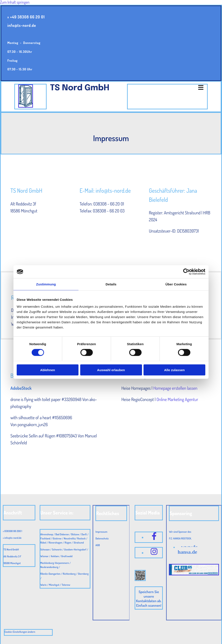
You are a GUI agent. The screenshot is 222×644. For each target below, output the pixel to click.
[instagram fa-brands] (154, 551)
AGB (98, 545)
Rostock (81, 538)
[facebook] (154, 536)
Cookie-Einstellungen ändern (20, 632)
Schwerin (57, 549)
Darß (84, 534)
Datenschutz (102, 538)
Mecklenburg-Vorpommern (55, 563)
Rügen (68, 543)
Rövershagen (55, 543)
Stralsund (79, 543)
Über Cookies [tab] (176, 284)
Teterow (66, 585)
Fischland (45, 538)
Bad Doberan (62, 534)
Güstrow (57, 538)
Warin (43, 585)
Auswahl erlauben (111, 370)
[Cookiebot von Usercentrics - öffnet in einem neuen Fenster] (186, 272)
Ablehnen (47, 370)
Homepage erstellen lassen (175, 388)
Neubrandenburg (49, 567)
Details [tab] (111, 284)
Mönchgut (54, 585)
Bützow (75, 534)
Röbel (43, 543)
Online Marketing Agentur (177, 399)
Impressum (101, 532)
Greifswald (67, 556)
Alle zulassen (174, 370)
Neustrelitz (70, 538)
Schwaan (45, 549)
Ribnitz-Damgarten (50, 574)
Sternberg (83, 574)
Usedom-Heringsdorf (75, 549)
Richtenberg (69, 574)
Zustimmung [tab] (46, 284)
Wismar (44, 556)
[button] (167, 88)
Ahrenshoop (47, 534)
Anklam (55, 556)
